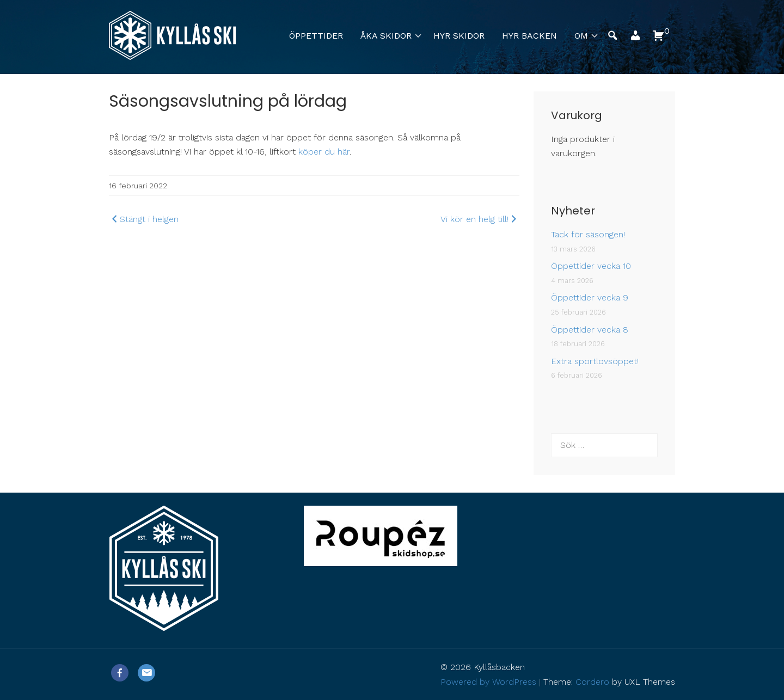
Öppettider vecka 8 (590, 330)
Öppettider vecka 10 (591, 266)
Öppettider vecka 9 (590, 297)
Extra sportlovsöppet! (595, 361)
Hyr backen (529, 36)
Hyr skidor (459, 36)
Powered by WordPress (488, 682)
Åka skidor (386, 36)
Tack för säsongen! (588, 234)
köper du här (324, 152)
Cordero (592, 682)
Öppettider (316, 36)
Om (581, 36)
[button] (635, 38)
